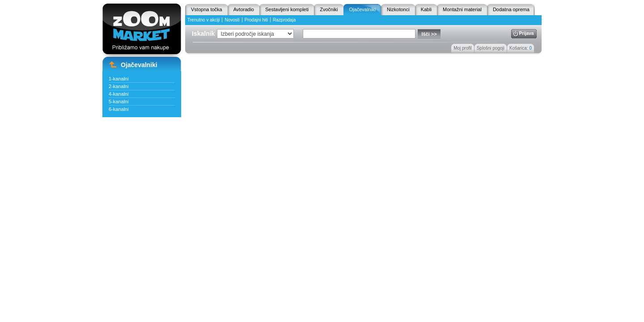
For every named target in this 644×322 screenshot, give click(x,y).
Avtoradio (244, 9)
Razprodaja (284, 20)
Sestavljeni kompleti (287, 9)
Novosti (232, 20)
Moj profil (463, 48)
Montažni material (462, 9)
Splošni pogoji (491, 48)
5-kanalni (119, 102)
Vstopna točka (207, 9)
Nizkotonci (398, 9)
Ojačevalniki (362, 9)
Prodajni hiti (256, 20)
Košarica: (521, 48)
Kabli (426, 9)
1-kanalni (119, 79)
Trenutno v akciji (203, 20)
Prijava (527, 33)
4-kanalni (119, 94)
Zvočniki (329, 9)
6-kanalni (119, 109)
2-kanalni (119, 86)
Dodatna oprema (511, 9)
